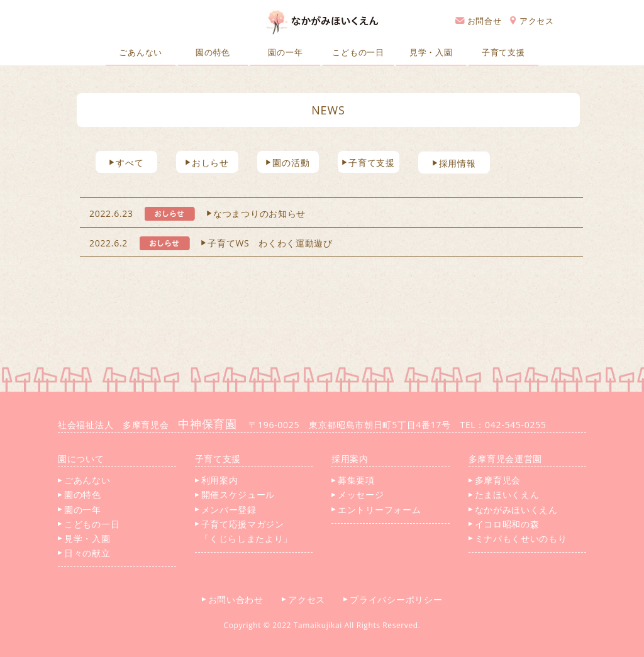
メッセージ (358, 494)
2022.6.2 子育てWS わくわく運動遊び (211, 243)
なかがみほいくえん (513, 510)
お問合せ (479, 21)
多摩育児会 (495, 480)
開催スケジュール (235, 494)
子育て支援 (503, 52)
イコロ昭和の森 (504, 524)
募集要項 (353, 480)
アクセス (532, 21)
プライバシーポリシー (397, 599)
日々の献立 (84, 553)
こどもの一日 (358, 52)
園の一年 (285, 52)
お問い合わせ (237, 599)
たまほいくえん (504, 494)
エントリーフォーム (376, 510)
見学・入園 (431, 52)
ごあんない (141, 52)
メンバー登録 (226, 510)
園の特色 (213, 52)
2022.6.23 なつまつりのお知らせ (197, 213)
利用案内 (217, 480)
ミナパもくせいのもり (518, 538)
